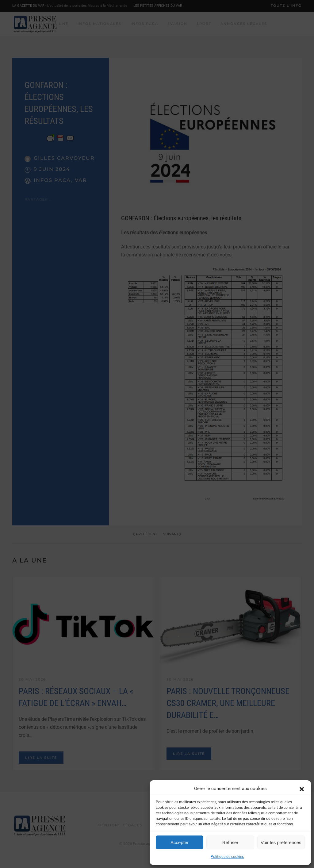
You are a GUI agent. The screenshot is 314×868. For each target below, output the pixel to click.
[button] (302, 789)
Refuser (230, 842)
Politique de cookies (227, 857)
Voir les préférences (281, 842)
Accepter (180, 842)
